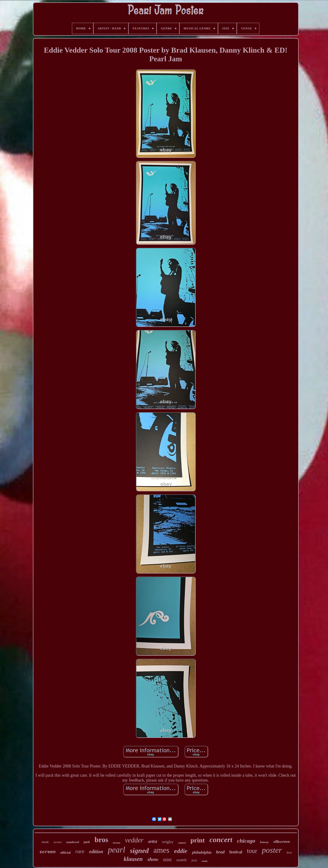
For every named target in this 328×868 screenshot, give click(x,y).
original (182, 843)
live (289, 852)
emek (205, 861)
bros (101, 840)
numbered (73, 842)
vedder (134, 840)
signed (139, 851)
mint (167, 860)
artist (153, 841)
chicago (246, 841)
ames (162, 850)
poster (272, 850)
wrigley (168, 842)
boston (117, 843)
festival (236, 852)
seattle (182, 860)
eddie (181, 851)
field (194, 860)
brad (220, 852)
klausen (133, 859)
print (198, 840)
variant (57, 842)
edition (96, 852)
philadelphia (202, 852)
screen (47, 852)
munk (45, 842)
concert (221, 840)
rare (80, 851)
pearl (117, 850)
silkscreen (281, 842)
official (65, 852)
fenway (264, 842)
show (153, 859)
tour (252, 851)
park (87, 842)
